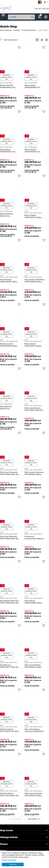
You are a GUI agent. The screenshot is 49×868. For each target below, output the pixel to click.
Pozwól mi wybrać (9, 860)
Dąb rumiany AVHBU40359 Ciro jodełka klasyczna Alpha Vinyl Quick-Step (35, 87)
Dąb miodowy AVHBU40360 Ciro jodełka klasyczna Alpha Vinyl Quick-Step (35, 151)
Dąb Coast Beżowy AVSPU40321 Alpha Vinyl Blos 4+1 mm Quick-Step (33, 666)
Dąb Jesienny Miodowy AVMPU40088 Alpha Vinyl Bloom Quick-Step (35, 281)
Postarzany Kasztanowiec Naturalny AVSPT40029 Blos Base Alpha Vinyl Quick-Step (35, 538)
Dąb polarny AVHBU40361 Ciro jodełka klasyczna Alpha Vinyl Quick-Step (10, 151)
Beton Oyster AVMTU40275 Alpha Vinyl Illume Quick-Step (35, 345)
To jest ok (13, 864)
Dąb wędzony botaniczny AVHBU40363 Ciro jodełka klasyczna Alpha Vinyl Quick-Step (10, 408)
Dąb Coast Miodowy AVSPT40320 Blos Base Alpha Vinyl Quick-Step (10, 538)
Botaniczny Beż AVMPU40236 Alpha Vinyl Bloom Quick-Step (10, 345)
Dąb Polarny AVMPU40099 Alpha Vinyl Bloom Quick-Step (35, 602)
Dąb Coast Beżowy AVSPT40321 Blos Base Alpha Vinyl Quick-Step (35, 409)
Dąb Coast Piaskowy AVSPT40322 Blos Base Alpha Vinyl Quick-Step (10, 473)
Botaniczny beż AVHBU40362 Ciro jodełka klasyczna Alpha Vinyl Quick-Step (10, 87)
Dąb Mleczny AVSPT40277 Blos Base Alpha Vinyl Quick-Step (10, 666)
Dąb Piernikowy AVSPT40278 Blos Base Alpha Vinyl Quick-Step (10, 795)
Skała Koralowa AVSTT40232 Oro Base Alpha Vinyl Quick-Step (10, 730)
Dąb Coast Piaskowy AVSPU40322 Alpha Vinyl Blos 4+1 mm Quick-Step (33, 795)
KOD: (2, 83)
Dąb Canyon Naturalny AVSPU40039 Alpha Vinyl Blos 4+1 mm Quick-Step (34, 473)
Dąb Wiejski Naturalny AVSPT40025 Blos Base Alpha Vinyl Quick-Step (10, 602)
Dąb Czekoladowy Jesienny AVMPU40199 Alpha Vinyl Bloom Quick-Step (34, 730)
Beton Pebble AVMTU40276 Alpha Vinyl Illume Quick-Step (35, 217)
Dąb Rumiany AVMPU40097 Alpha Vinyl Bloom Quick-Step (10, 281)
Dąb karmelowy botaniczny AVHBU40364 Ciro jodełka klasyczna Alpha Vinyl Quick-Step (10, 215)
